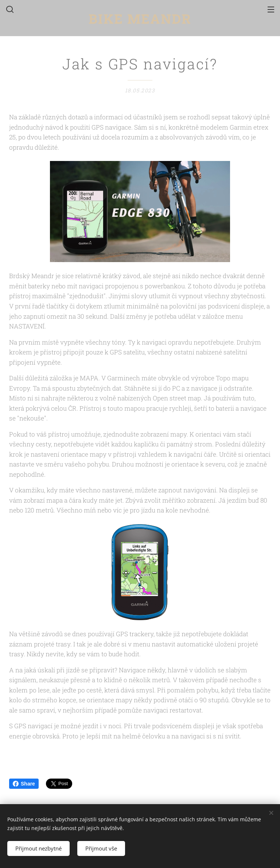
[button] (9, 9)
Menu (271, 9)
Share (24, 784)
